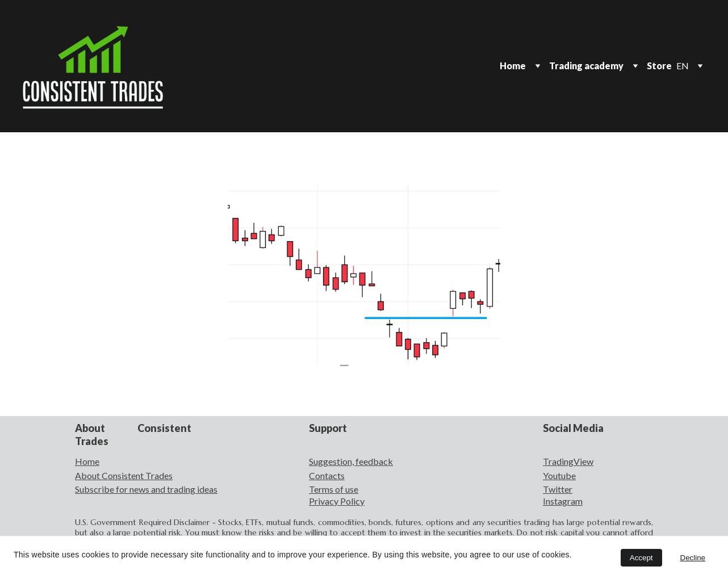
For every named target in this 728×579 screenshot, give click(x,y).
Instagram (563, 501)
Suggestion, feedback (351, 461)
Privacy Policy (337, 501)
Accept (641, 558)
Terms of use (334, 489)
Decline (693, 558)
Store (659, 66)
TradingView (568, 461)
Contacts (327, 475)
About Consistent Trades (124, 475)
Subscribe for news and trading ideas (146, 489)
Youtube (559, 475)
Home (513, 66)
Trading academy (586, 66)
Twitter (558, 489)
